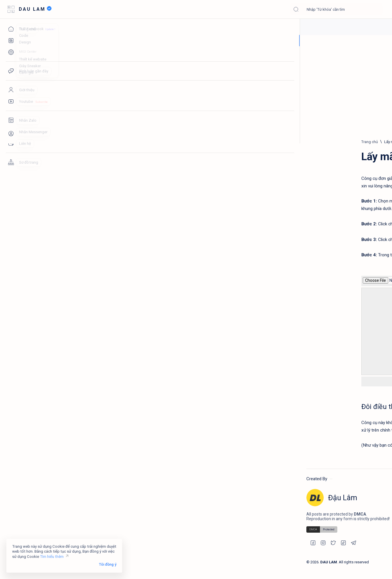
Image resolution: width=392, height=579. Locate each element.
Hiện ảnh (310, 286)
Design (164, 561)
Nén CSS (236, 498)
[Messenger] (11, 132)
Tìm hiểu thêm (52, 557)
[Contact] (11, 143)
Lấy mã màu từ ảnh (245, 510)
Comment (237, 504)
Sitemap (235, 555)
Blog (232, 543)
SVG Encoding (240, 516)
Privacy (234, 561)
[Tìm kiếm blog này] (336, 9)
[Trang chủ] (11, 29)
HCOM (164, 504)
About (233, 549)
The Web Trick (171, 510)
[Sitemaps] (11, 162)
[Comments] (11, 71)
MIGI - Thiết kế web (175, 498)
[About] (11, 90)
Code (163, 543)
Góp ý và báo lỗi (237, 27)
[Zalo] (11, 120)
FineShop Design (173, 516)
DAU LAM (32, 9)
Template (167, 549)
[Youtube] (11, 101)
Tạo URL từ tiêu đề (244, 522)
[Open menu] (11, 9)
